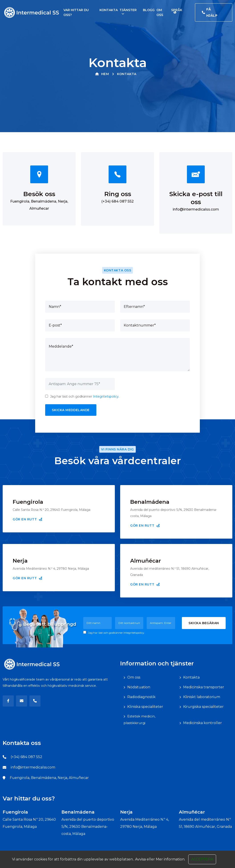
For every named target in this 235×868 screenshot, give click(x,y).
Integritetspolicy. (106, 396)
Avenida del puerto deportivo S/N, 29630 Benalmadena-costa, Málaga (88, 827)
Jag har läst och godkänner (82, 396)
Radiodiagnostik (141, 697)
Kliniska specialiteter (145, 707)
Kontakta (109, 10)
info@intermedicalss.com (196, 209)
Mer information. (170, 865)
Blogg (149, 10)
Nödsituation (139, 687)
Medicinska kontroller (203, 723)
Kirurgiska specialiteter (203, 707)
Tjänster (128, 10)
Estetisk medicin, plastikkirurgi (139, 720)
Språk (177, 10)
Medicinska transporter (204, 687)
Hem (102, 74)
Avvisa (140, 865)
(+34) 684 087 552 (117, 201)
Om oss (134, 677)
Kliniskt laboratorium (202, 697)
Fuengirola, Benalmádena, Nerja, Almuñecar (49, 778)
